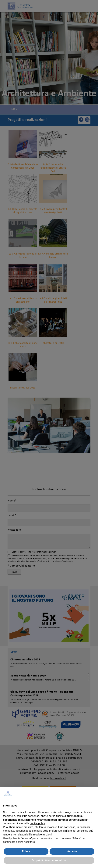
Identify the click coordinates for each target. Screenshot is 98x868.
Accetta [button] (72, 851)
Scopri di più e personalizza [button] (49, 860)
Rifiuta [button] (26, 851)
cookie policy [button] (37, 823)
